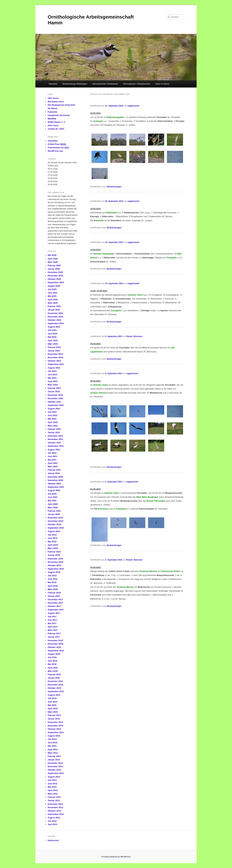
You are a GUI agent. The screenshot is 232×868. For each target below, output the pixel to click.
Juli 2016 (52, 657)
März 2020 (53, 507)
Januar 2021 (54, 473)
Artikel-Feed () (57, 144)
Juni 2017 (52, 620)
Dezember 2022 (55, 395)
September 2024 (56, 323)
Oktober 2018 (54, 565)
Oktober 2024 (54, 320)
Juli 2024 (52, 330)
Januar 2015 (54, 719)
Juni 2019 (52, 538)
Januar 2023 (54, 391)
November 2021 (55, 439)
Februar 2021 (54, 470)
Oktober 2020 (54, 484)
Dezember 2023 (55, 354)
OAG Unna (53, 125)
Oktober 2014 (54, 729)
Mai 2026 (52, 255)
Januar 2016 (54, 678)
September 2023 (56, 364)
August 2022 (54, 409)
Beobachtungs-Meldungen (75, 84)
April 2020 (53, 504)
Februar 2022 (54, 429)
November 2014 (55, 726)
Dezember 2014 (55, 722)
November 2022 (55, 398)
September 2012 (56, 814)
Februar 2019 (54, 552)
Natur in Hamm (162, 84)
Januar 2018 (54, 596)
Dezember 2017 (55, 599)
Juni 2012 (52, 824)
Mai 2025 (52, 296)
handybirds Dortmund (59, 115)
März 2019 (53, 548)
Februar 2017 (54, 633)
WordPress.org (55, 151)
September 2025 (56, 282)
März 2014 (53, 753)
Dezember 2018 (55, 559)
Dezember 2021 (55, 436)
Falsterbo (52, 112)
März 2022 (53, 426)
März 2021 (53, 467)
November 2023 (55, 357)
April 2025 (53, 300)
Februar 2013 (54, 797)
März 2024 (53, 344)
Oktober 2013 (54, 770)
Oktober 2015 (54, 688)
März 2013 (53, 794)
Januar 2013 (54, 800)
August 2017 (54, 613)
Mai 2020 (52, 501)
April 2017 (53, 627)
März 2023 (53, 385)
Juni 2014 (52, 743)
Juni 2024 (52, 334)
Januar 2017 (54, 637)
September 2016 (56, 651)
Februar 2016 (54, 674)
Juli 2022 (52, 412)
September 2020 (56, 487)
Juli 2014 (52, 739)
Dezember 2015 (55, 681)
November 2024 (55, 317)
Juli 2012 (52, 821)
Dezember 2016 (55, 640)
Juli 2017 (52, 617)
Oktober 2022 (54, 402)
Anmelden (53, 141)
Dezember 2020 (55, 477)
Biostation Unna (56, 102)
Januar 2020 (54, 514)
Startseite (53, 84)
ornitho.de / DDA (56, 129)
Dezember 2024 (55, 313)
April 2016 (53, 668)
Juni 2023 (52, 375)
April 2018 (53, 586)
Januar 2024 (54, 351)
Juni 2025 (52, 293)
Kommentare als (58, 148)
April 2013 (53, 790)
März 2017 (53, 630)
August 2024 (54, 327)
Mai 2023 (52, 378)
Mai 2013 (52, 787)
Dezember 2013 (55, 763)
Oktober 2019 (54, 524)
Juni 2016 (52, 661)
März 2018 (53, 589)
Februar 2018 (54, 593)
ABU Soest (53, 98)
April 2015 (53, 709)
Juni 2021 (52, 456)
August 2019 (54, 531)
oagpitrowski (133, 106)
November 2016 (55, 644)
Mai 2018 (52, 582)
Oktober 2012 (54, 811)
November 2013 (55, 766)
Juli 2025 (52, 289)
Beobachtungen (114, 187)
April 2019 (53, 545)
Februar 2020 (54, 511)
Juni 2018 (52, 579)
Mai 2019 (52, 542)
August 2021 (54, 450)
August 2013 (54, 777)
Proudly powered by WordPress (116, 857)
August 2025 (54, 286)
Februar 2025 (54, 306)
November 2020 (55, 480)
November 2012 (55, 807)
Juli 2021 (52, 453)
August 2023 (54, 368)
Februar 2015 (54, 715)
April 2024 (53, 341)
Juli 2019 (52, 535)
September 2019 (56, 528)
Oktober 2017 (54, 606)
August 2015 (54, 695)
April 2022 (53, 422)
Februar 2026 (54, 265)
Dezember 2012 (55, 804)
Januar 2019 (54, 555)
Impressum (53, 840)
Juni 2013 (52, 784)
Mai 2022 (52, 419)
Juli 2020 (52, 494)
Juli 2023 (52, 371)
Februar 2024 (54, 347)
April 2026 (53, 259)
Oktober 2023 (54, 361)
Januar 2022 (54, 432)
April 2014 (53, 749)
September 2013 (56, 773)
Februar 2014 (54, 756)
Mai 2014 (52, 746)
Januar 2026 (54, 269)
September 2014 (56, 732)
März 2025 (53, 303)
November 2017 (55, 603)
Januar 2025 (54, 310)
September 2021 (56, 446)
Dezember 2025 (55, 272)
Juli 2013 (52, 780)
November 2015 (55, 685)
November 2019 (55, 521)
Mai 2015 (52, 705)
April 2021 (53, 463)
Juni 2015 (52, 702)
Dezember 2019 (55, 518)
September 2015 (56, 691)
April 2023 (53, 381)
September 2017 (56, 610)
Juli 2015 (52, 698)
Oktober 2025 (54, 279)
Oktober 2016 (54, 647)
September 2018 (56, 569)
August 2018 (54, 572)
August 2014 (54, 736)
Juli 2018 (52, 576)
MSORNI (52, 119)
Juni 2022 (52, 415)
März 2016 (53, 671)
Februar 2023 (54, 388)
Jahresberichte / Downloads (105, 84)
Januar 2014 (54, 760)
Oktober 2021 (54, 443)
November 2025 (55, 276)
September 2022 (56, 405)
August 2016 (54, 654)
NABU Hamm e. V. (57, 122)
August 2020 (54, 490)
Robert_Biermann (134, 336)
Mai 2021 (52, 460)
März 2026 (53, 262)
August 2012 (54, 818)
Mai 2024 (52, 337)
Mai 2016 (52, 664)
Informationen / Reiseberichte (137, 84)
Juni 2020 (52, 497)
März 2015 (53, 712)
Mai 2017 (52, 623)
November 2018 (55, 562)
